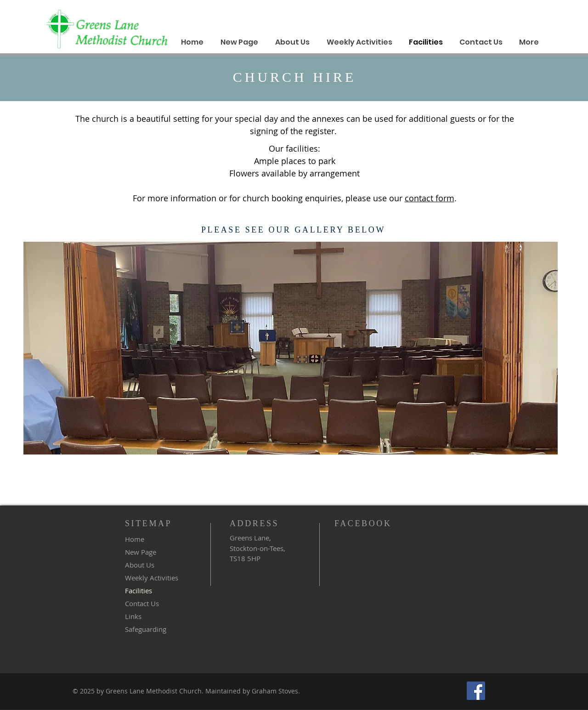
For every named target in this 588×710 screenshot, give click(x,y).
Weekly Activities (152, 578)
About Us (140, 565)
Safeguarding (146, 629)
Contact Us (142, 603)
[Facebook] (476, 691)
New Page (141, 552)
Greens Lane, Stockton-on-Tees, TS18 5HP (257, 548)
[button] (291, 348)
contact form (430, 198)
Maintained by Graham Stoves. (252, 691)
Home (135, 539)
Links (133, 616)
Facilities (139, 591)
